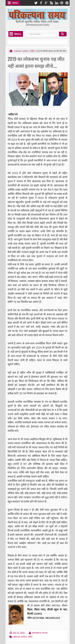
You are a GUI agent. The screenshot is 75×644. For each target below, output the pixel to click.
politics (24, 637)
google (46, 3)
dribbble (62, 3)
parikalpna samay (40, 633)
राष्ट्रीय (30, 637)
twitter (36, 3)
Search (63, 34)
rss (51, 3)
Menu (15, 3)
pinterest (67, 3)
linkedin (57, 3)
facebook (41, 3)
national (16, 637)
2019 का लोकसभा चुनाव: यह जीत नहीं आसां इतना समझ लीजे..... (36, 62)
